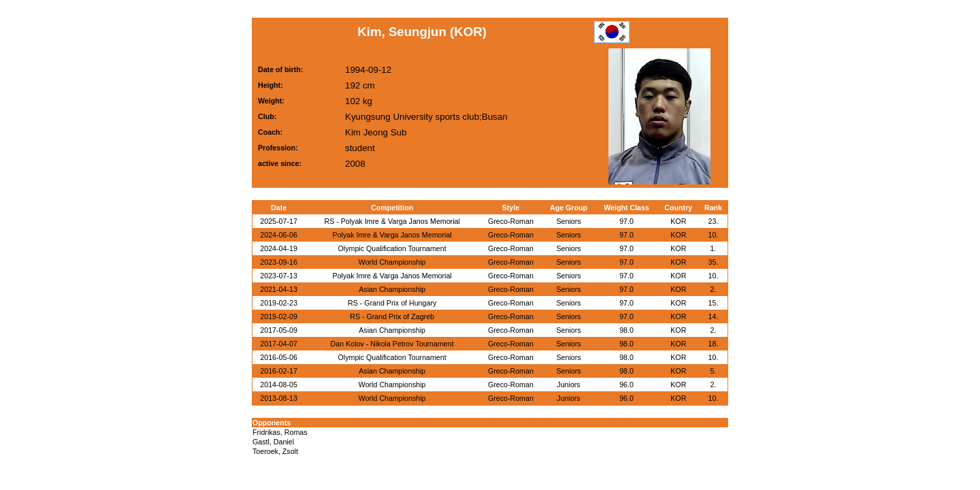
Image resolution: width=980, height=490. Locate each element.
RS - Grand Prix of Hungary (392, 303)
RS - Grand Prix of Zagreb (392, 316)
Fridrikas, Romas (280, 432)
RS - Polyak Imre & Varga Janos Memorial (392, 221)
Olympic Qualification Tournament (392, 248)
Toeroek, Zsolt (275, 451)
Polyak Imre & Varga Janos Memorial (392, 235)
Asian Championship (392, 289)
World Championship (392, 262)
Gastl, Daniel (273, 442)
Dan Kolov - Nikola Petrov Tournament (392, 344)
